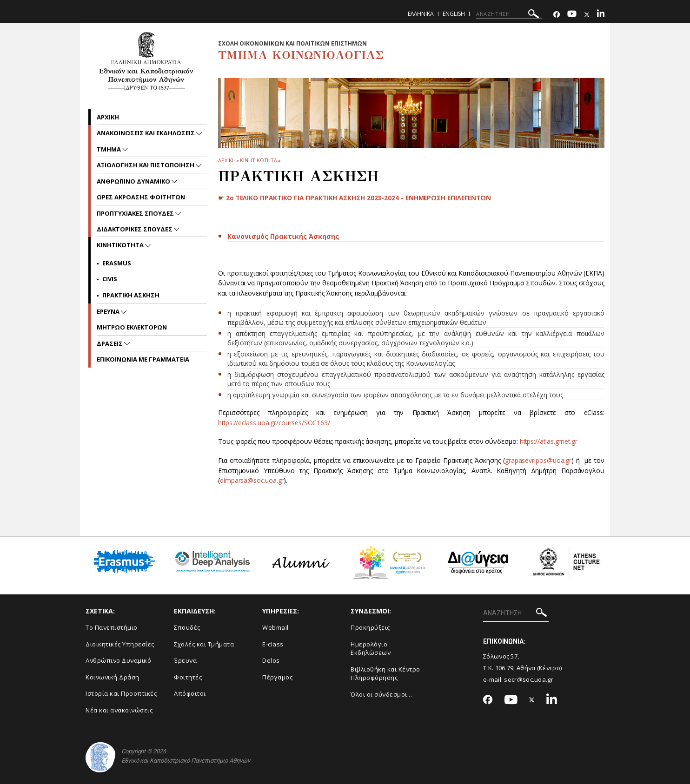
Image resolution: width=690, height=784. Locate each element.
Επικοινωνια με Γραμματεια (143, 359)
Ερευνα (109, 311)
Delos (271, 660)
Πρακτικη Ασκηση (131, 295)
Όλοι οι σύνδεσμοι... (381, 694)
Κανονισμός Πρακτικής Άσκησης (283, 236)
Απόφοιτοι (190, 693)
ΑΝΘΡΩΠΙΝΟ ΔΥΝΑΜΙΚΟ (134, 181)
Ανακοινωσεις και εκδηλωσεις (146, 133)
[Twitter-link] (587, 15)
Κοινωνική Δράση (113, 677)
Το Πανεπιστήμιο (112, 627)
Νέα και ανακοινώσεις (119, 710)
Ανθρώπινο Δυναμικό (118, 660)
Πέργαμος (277, 677)
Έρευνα (185, 660)
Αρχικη (108, 117)
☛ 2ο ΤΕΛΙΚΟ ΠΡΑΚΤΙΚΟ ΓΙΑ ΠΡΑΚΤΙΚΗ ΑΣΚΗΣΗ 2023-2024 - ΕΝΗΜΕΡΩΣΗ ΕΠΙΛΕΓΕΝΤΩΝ (358, 198)
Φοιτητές (188, 677)
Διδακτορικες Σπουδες (135, 229)
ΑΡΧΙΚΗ (227, 160)
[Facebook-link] (557, 15)
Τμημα (109, 149)
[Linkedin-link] (601, 15)
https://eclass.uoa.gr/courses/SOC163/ (275, 423)
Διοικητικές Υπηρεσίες (120, 644)
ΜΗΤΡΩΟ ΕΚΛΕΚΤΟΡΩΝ (132, 327)
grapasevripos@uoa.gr (538, 460)
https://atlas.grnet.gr (550, 441)
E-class (273, 644)
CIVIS (110, 279)
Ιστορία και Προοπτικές (121, 693)
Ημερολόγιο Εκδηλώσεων (371, 649)
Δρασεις (110, 343)
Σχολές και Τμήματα (204, 644)
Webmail (275, 627)
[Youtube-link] (572, 15)
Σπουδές (187, 627)
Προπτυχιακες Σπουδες (136, 213)
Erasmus (117, 263)
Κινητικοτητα (259, 160)
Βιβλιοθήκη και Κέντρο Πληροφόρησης (385, 674)
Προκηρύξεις (370, 627)
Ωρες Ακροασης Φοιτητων (141, 197)
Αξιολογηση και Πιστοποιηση (146, 165)
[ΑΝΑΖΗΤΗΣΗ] (509, 14)
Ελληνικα (421, 14)
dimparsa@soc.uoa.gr (252, 480)
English (454, 14)
